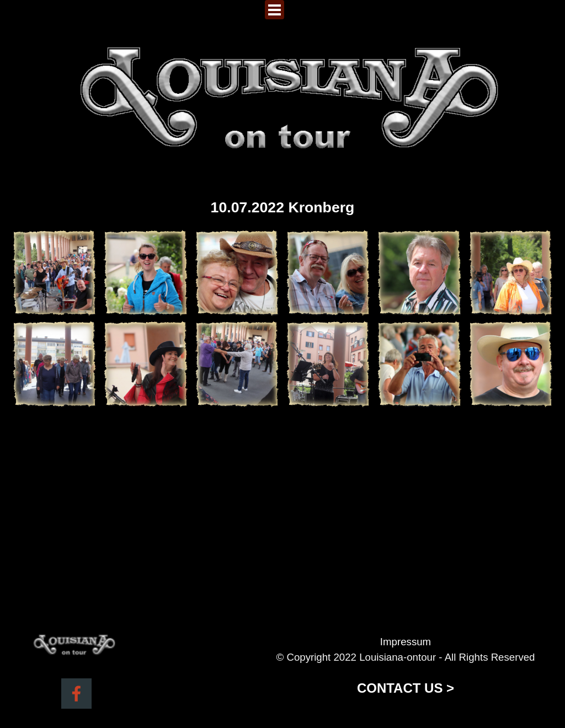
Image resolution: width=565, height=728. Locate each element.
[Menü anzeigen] (274, 10)
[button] (54, 273)
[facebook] (76, 694)
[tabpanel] (406, 666)
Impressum (406, 642)
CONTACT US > (406, 688)
